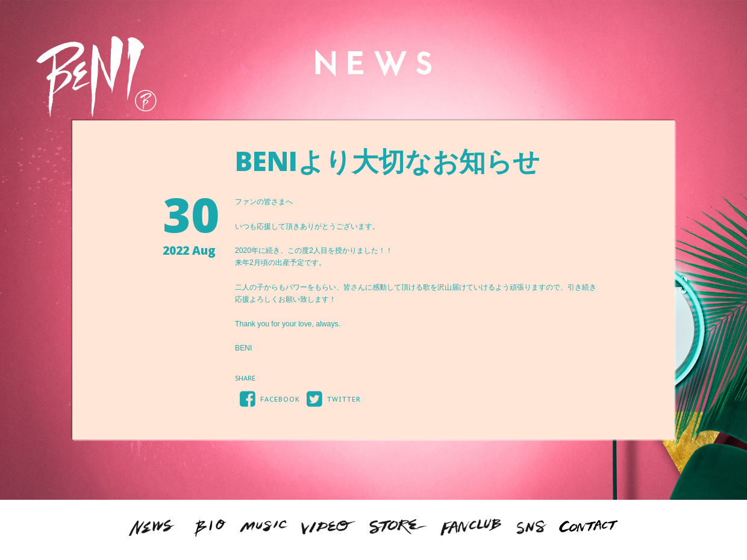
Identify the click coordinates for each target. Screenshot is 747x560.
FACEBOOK (267, 398)
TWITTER (331, 398)
